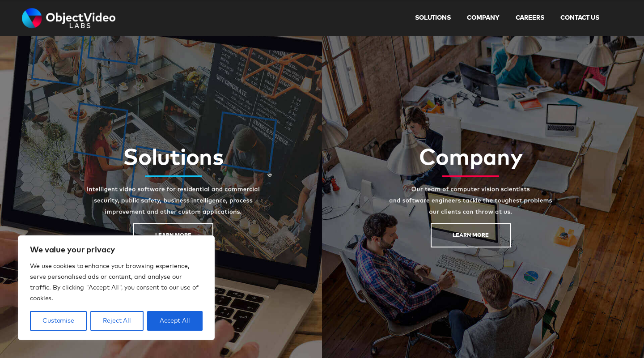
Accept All (175, 321)
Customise (58, 321)
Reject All (117, 321)
